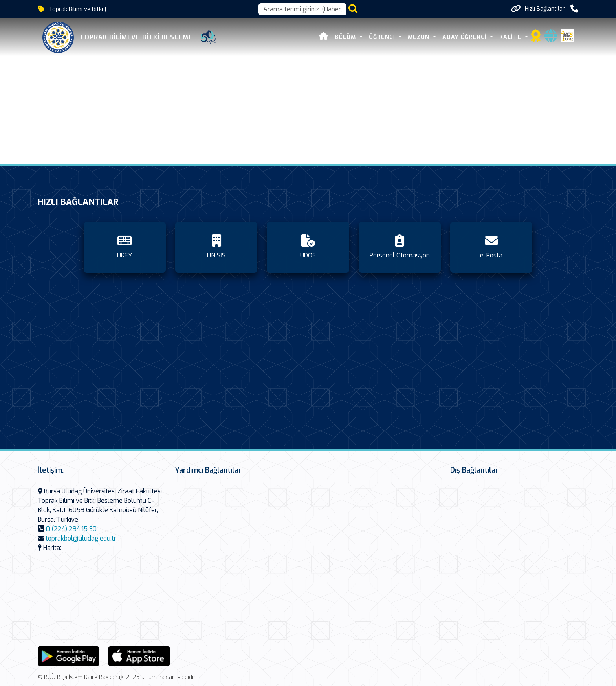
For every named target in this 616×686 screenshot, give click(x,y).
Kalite (511, 37)
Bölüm (346, 37)
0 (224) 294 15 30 (71, 529)
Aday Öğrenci (466, 37)
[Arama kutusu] (302, 9)
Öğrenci (383, 37)
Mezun (420, 37)
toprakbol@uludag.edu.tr (81, 538)
